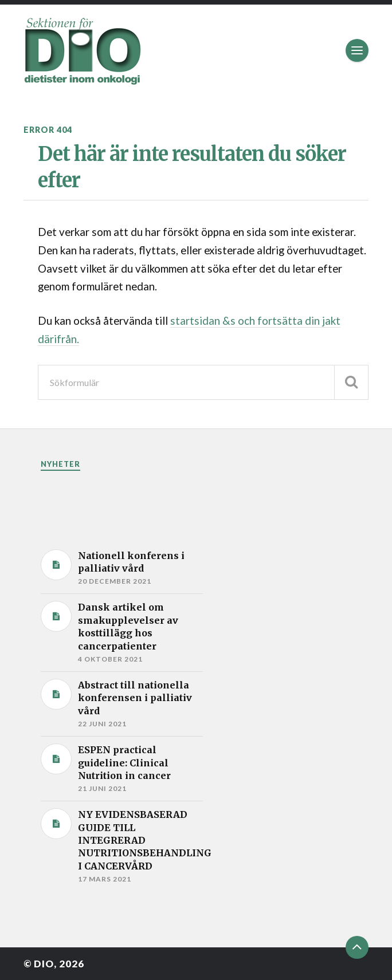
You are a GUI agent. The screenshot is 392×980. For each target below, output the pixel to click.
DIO (44, 964)
